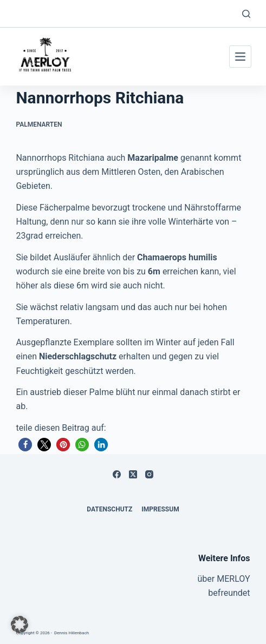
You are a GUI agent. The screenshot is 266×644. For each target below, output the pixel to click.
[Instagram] (149, 474)
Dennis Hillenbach (72, 633)
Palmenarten (39, 124)
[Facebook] (117, 474)
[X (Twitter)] (133, 474)
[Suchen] (246, 14)
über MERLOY (224, 579)
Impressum (160, 509)
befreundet (229, 593)
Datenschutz (109, 509)
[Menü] (240, 57)
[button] (25, 445)
